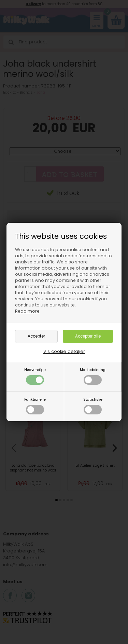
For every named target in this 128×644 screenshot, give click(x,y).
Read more (27, 311)
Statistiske (93, 406)
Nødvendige (35, 376)
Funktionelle (35, 406)
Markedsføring (93, 376)
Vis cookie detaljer (64, 351)
